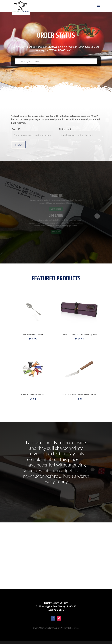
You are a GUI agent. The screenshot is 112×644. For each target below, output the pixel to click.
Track (19, 145)
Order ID (16, 129)
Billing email (65, 129)
